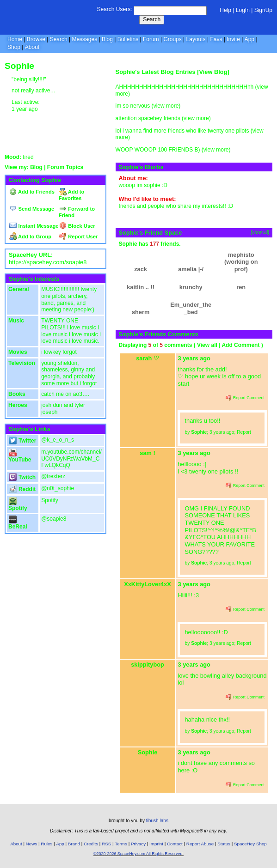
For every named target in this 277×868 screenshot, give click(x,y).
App (249, 39)
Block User (77, 226)
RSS (106, 844)
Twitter (22, 441)
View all (207, 345)
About (32, 47)
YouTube (20, 456)
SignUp (263, 10)
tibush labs (157, 821)
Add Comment (240, 345)
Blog (107, 39)
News (32, 844)
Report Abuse (200, 844)
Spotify (18, 505)
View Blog (213, 72)
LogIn (243, 10)
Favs (216, 39)
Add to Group (30, 237)
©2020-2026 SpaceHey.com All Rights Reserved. (138, 854)
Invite (233, 39)
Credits (91, 844)
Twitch (22, 477)
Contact (175, 844)
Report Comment (245, 398)
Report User (78, 237)
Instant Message (34, 226)
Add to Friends (32, 192)
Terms (121, 844)
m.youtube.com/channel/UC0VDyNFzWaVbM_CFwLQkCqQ (71, 458)
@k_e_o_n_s (58, 440)
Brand (74, 844)
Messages (84, 39)
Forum (151, 39)
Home (15, 39)
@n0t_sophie (58, 488)
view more (166, 106)
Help (225, 10)
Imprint (156, 844)
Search (152, 19)
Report (244, 432)
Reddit (22, 489)
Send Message (32, 209)
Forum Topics (65, 167)
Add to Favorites (71, 195)
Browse (36, 39)
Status (224, 844)
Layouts (196, 39)
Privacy (138, 844)
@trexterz (53, 476)
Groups (172, 39)
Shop (14, 47)
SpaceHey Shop (250, 844)
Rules (46, 844)
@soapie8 (54, 519)
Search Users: (114, 9)
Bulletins (128, 39)
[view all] (260, 232)
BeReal (18, 524)
